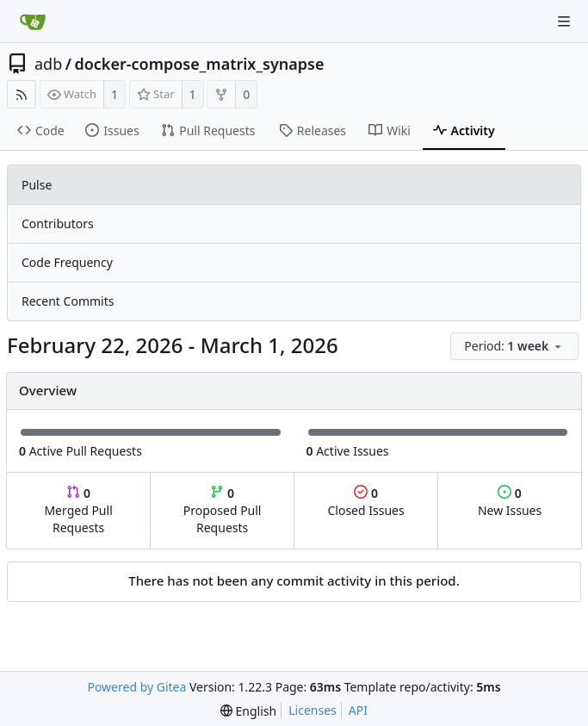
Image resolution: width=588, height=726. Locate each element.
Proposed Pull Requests (223, 510)
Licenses (313, 710)
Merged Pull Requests (78, 510)
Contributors (58, 223)
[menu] (516, 347)
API (358, 710)
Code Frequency (67, 262)
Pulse (37, 185)
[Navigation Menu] (564, 22)
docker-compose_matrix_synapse (199, 64)
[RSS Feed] (22, 94)
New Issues (510, 502)
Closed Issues (365, 502)
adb (48, 64)
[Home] (33, 22)
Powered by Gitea (136, 687)
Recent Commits (68, 301)
